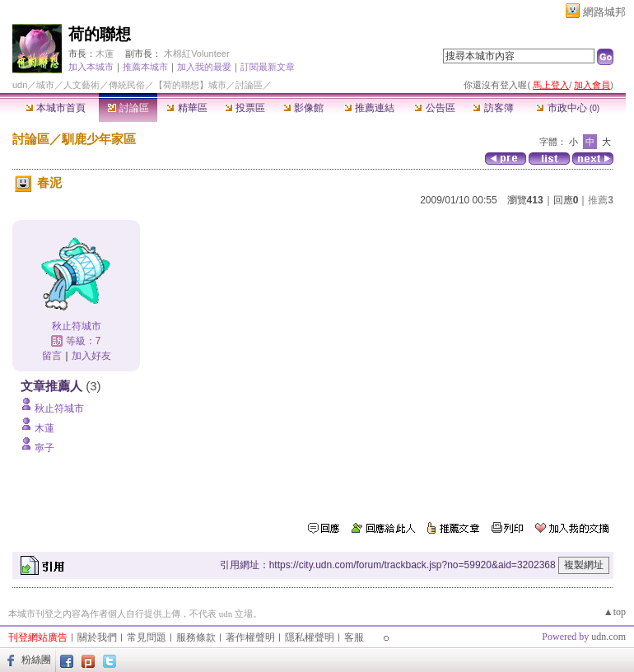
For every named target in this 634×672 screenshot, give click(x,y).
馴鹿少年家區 (99, 139)
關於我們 (97, 637)
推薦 (601, 200)
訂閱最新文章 (268, 67)
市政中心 (568, 108)
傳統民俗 (127, 85)
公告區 (434, 108)
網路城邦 (604, 12)
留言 (52, 356)
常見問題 (147, 637)
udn (20, 85)
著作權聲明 (250, 637)
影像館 (303, 108)
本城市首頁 (56, 108)
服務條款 (196, 637)
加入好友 (91, 356)
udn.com (608, 637)
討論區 (128, 108)
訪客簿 (493, 108)
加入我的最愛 (204, 67)
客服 (354, 637)
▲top (615, 612)
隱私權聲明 (310, 637)
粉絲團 (36, 660)
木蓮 (105, 54)
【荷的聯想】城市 (190, 85)
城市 (45, 85)
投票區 (245, 108)
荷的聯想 (100, 34)
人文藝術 (82, 85)
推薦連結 (369, 108)
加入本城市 (91, 67)
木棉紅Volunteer (196, 54)
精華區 (186, 108)
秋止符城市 (77, 326)
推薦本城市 (145, 67)
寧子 (44, 448)
